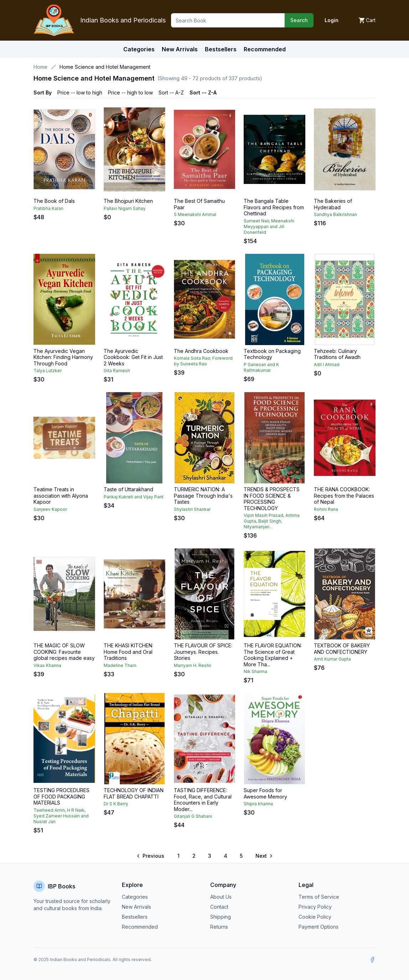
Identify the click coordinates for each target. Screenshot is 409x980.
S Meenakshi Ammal (195, 214)
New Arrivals (136, 907)
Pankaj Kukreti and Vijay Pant (134, 497)
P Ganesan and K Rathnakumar (261, 367)
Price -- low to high (80, 93)
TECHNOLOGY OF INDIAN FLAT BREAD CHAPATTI (134, 793)
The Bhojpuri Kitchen (128, 201)
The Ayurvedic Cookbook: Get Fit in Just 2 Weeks (133, 357)
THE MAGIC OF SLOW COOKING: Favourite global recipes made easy (64, 652)
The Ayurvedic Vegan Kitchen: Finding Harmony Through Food (63, 357)
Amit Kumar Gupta (332, 659)
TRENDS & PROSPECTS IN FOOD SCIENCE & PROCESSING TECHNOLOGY (272, 499)
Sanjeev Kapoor (50, 509)
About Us (221, 897)
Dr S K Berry (116, 804)
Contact (219, 907)
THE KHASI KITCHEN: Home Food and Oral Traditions (128, 652)
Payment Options (319, 927)
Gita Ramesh (117, 371)
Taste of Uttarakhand (128, 489)
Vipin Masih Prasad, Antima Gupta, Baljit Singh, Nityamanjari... (272, 521)
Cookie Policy (315, 917)
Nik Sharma (255, 671)
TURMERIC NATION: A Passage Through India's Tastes (203, 496)
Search (299, 20)
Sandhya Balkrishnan (335, 214)
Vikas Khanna (47, 665)
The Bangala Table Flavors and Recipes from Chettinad (274, 207)
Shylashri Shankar (192, 509)
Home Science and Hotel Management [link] (105, 67)
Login (332, 20)
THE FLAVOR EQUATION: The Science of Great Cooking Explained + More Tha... (273, 655)
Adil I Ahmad (327, 365)
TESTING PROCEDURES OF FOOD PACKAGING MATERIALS (61, 796)
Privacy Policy (315, 907)
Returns (219, 927)
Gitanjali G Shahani (193, 816)
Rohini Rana (326, 509)
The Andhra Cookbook (201, 351)
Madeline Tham (120, 665)
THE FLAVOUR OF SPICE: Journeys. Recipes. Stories (203, 652)
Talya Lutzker (48, 371)
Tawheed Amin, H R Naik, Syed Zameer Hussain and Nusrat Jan (61, 816)
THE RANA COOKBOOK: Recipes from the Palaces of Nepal (344, 496)
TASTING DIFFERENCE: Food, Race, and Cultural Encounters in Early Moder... (203, 800)
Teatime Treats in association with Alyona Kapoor (61, 496)
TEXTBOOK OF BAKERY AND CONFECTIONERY (342, 649)
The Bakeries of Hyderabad (333, 204)
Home (40, 67)
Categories (139, 49)
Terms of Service (319, 897)
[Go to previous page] (151, 856)
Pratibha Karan (48, 208)
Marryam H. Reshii (193, 665)
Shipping (221, 917)
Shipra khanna (258, 804)
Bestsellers (135, 917)
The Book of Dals (54, 201)
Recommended (140, 927)
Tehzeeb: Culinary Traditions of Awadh (337, 354)
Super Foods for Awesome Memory (265, 793)
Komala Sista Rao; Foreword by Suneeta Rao (203, 361)
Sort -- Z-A (203, 93)
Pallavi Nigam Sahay (125, 208)
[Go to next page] (264, 856)
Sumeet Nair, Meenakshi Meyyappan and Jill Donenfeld (269, 227)
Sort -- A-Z (171, 93)
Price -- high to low (130, 93)
